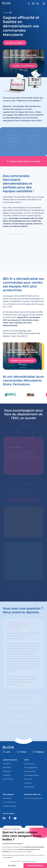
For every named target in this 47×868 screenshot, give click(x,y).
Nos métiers (7, 798)
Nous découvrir (30, 764)
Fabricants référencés (32, 794)
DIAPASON (7, 768)
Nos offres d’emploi (10, 806)
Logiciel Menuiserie (10, 760)
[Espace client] (29, 4)
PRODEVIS (7, 764)
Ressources (28, 779)
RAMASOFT (7, 772)
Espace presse (29, 787)
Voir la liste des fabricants (33, 798)
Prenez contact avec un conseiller (23, 161)
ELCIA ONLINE (8, 779)
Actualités (28, 783)
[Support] (38, 4)
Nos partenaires (30, 772)
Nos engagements (31, 768)
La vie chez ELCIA (9, 802)
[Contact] (33, 4)
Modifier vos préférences (24, 66)
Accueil (5, 13)
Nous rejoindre (8, 794)
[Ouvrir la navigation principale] (44, 4)
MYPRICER (7, 775)
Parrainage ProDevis (32, 775)
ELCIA (27, 760)
